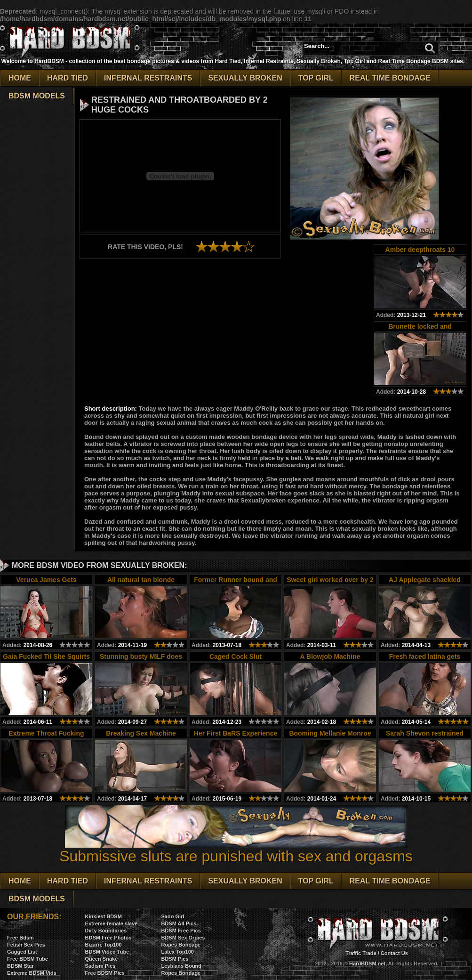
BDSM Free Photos (108, 938)
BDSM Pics (175, 959)
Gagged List (22, 952)
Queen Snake (102, 959)
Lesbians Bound (181, 966)
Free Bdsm (20, 938)
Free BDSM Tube (28, 959)
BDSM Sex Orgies (183, 938)
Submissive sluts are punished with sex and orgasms (236, 849)
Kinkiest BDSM (104, 916)
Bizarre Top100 (104, 945)
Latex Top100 (177, 952)
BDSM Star (20, 966)
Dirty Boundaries (106, 931)
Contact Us (394, 953)
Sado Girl (172, 916)
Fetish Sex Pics (26, 945)
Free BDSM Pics (105, 973)
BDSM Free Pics (181, 931)
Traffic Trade (361, 953)
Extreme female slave (112, 923)
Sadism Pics (100, 966)
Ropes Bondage (181, 945)
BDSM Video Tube (107, 952)
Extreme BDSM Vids (32, 973)
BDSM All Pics (179, 923)
